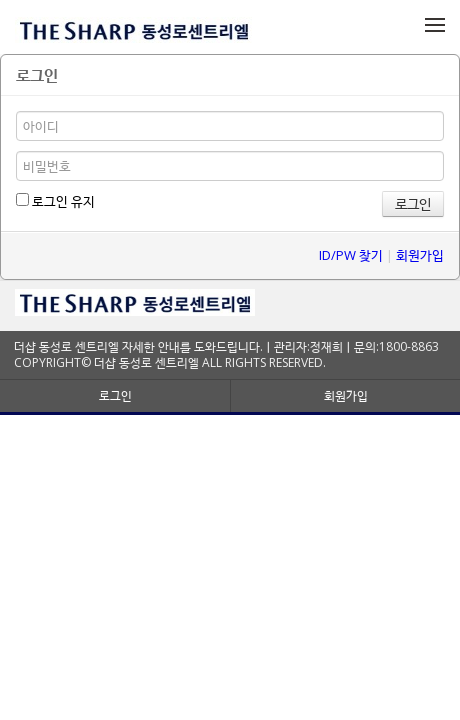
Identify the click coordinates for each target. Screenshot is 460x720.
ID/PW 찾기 (351, 255)
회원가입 (420, 255)
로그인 (115, 395)
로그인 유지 (55, 201)
